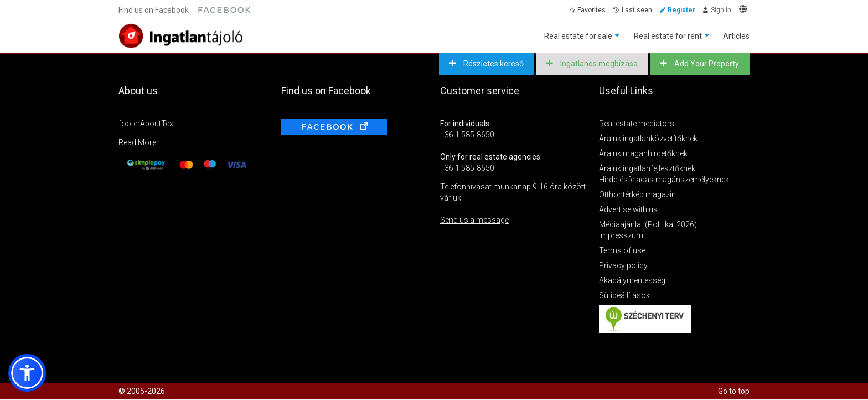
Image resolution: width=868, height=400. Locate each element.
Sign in (721, 10)
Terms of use (622, 250)
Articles (736, 36)
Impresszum (621, 235)
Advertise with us (628, 209)
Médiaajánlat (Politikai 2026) (648, 224)
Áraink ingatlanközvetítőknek (648, 139)
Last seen (637, 10)
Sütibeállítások (624, 295)
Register (681, 10)
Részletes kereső (493, 64)
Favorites (591, 10)
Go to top (734, 391)
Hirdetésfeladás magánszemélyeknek (664, 180)
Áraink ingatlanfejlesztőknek (647, 168)
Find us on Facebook (154, 10)
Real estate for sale (578, 36)
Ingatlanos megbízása (598, 64)
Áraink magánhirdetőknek (643, 153)
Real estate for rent (668, 36)
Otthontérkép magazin (637, 194)
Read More (137, 142)
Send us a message (474, 220)
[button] (27, 373)
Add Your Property (706, 64)
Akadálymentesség (632, 280)
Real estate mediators (637, 124)
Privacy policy (623, 265)
